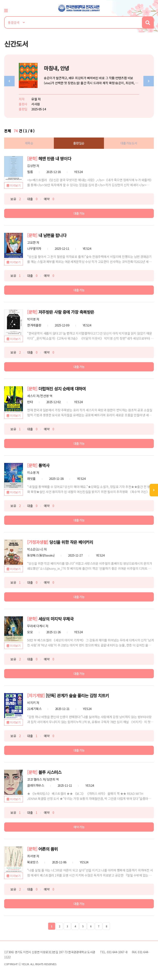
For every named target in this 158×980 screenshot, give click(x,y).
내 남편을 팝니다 (52, 235)
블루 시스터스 (50, 772)
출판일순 (79, 143)
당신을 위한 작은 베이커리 (71, 542)
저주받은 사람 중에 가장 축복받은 (66, 312)
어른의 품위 (48, 849)
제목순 (29, 143)
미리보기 (15, 185)
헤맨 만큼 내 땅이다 (55, 159)
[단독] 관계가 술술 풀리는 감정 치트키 (77, 695)
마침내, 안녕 (56, 68)
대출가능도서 (129, 143)
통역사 (44, 465)
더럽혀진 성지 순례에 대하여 (62, 389)
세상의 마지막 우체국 (56, 619)
